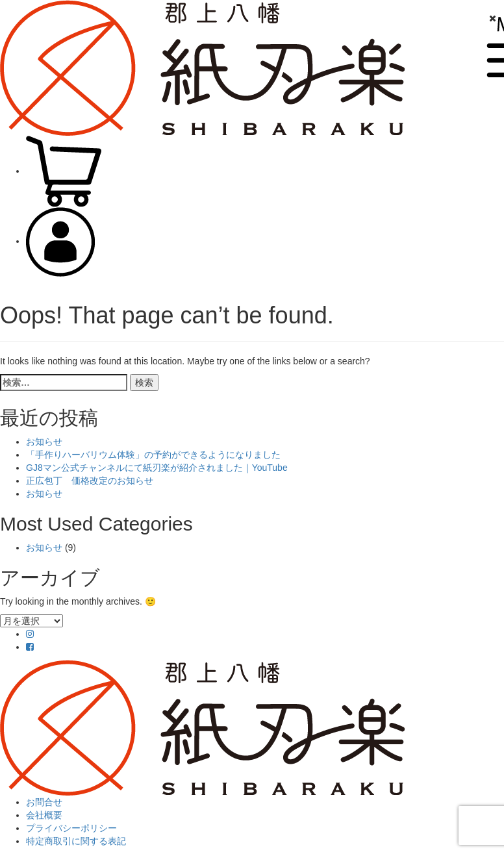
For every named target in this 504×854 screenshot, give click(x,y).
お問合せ (44, 802)
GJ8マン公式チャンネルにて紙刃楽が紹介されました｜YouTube (157, 468)
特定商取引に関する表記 (76, 841)
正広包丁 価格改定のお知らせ (90, 481)
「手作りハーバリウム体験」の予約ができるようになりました (153, 455)
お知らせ (44, 442)
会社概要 (44, 815)
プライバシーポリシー (71, 828)
